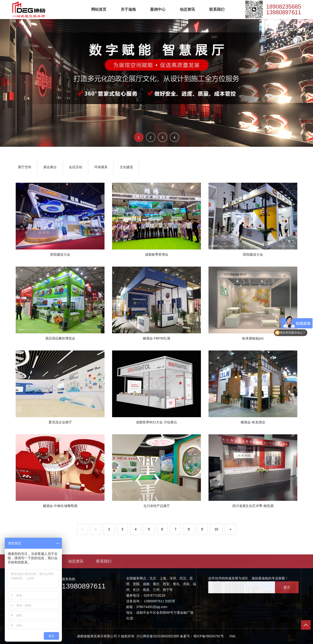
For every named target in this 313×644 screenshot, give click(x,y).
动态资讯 (187, 9)
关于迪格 (128, 9)
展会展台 (50, 167)
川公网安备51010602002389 (157, 636)
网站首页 (99, 9)
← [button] (10, 75)
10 (216, 529)
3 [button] (163, 137)
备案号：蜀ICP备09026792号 (202, 636)
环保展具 (101, 167)
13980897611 (284, 12)
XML (233, 636)
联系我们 (217, 9)
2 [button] (151, 137)
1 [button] (139, 137)
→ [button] (303, 75)
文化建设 (126, 167)
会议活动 (75, 167)
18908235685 (284, 7)
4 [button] (174, 137)
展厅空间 (25, 167)
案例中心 (158, 9)
